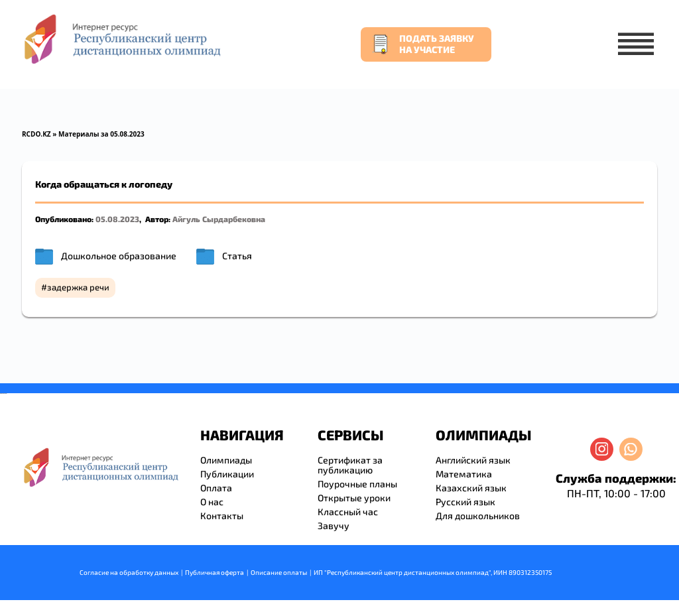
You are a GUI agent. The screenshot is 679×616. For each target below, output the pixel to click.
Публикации (227, 474)
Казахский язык (471, 488)
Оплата (216, 488)
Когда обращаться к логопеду (104, 184)
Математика (464, 474)
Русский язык (465, 502)
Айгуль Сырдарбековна (219, 219)
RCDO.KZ (36, 134)
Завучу (334, 525)
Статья (237, 256)
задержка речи (78, 287)
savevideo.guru (2, 394)
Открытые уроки (354, 498)
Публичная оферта (215, 572)
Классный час (348, 512)
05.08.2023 (117, 219)
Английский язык (473, 460)
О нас (212, 502)
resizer (6, 394)
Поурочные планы (357, 484)
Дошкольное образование (119, 256)
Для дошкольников (478, 516)
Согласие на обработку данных (129, 572)
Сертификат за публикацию (350, 465)
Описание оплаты (279, 572)
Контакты (222, 516)
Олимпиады (226, 460)
